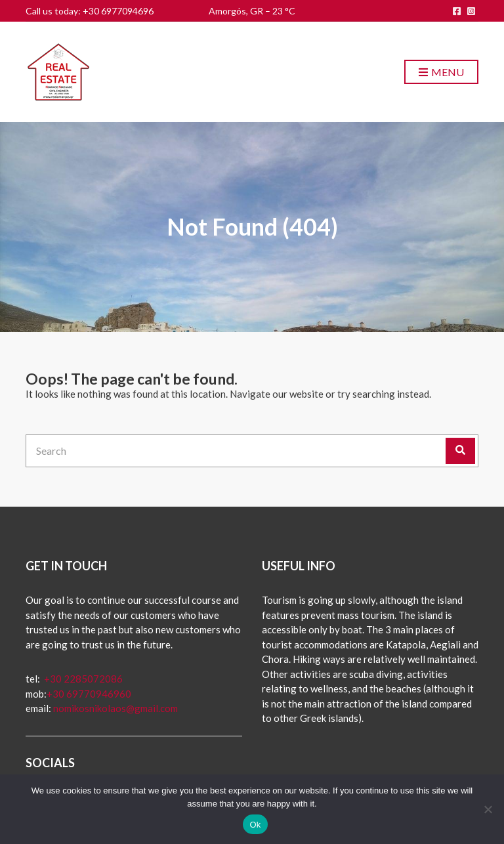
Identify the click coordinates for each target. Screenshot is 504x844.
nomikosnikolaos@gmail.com (115, 708)
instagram (471, 11)
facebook (457, 11)
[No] (488, 809)
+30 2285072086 (82, 679)
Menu (441, 73)
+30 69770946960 (89, 694)
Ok (255, 825)
